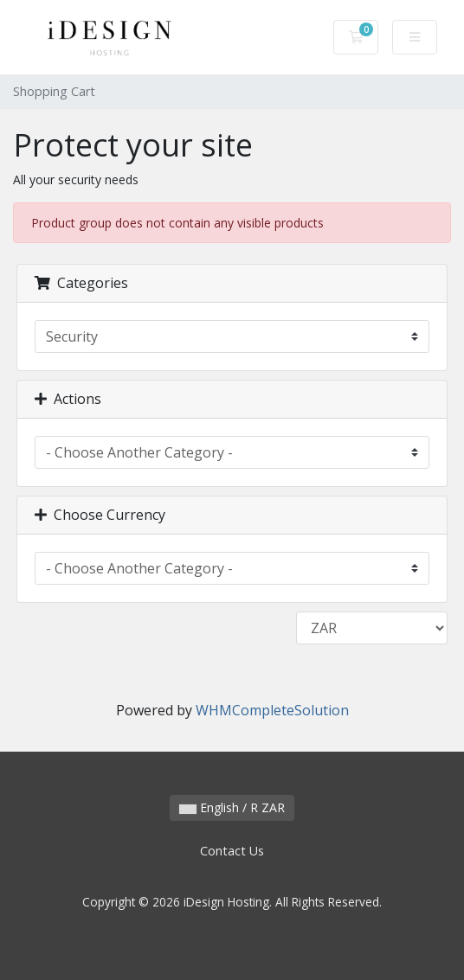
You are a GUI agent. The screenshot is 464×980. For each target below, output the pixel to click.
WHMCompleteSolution (272, 710)
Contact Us (232, 851)
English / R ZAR (232, 807)
